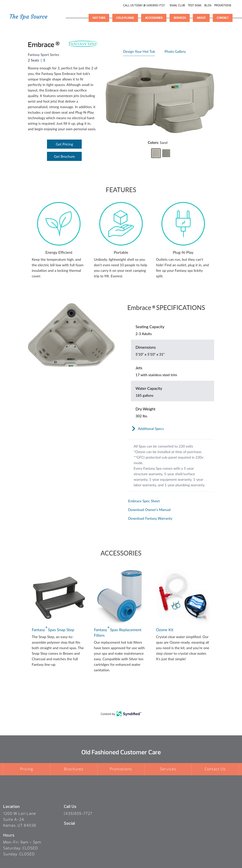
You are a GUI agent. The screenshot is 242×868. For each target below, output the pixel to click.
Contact (223, 18)
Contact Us (215, 769)
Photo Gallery (175, 51)
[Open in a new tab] (171, 501)
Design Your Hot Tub (139, 51)
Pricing (27, 769)
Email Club (177, 5)
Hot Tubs (99, 18)
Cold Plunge (125, 18)
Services (180, 18)
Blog (208, 5)
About (201, 18)
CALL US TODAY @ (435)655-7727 (144, 5)
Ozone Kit (165, 630)
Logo (29, 18)
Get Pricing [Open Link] (64, 144)
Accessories (154, 18)
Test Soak (195, 5)
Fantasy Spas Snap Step (53, 629)
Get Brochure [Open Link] (65, 156)
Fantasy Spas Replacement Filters (118, 632)
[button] (156, 153)
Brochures (74, 769)
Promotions (223, 5)
